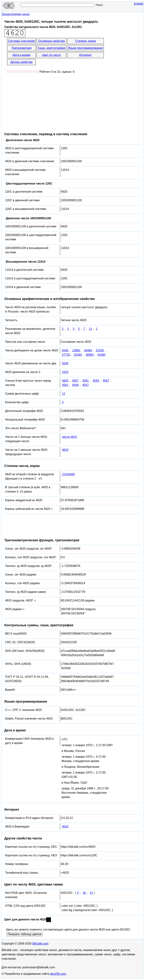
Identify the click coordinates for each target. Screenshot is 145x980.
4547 (86, 385)
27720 (66, 355)
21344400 (68, 474)
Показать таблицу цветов (24, 934)
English (139, 4)
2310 (65, 372)
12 (64, 394)
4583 (96, 381)
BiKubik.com (40, 944)
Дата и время (21, 55)
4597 (75, 381)
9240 (65, 350)
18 (84, 893)
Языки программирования (86, 48)
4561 (65, 385)
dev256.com (58, 974)
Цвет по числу (52, 55)
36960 (90, 355)
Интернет (85, 55)
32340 (78, 355)
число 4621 (70, 437)
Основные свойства (51, 41)
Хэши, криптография (51, 48)
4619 (65, 450)
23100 (100, 350)
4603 (65, 381)
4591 (86, 381)
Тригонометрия (21, 48)
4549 (75, 385)
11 (90, 329)
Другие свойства (21, 62)
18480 (88, 350)
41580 (101, 355)
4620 (65, 827)
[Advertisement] (35, 101)
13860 (76, 350)
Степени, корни (86, 41)
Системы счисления (21, 41)
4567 (106, 381)
